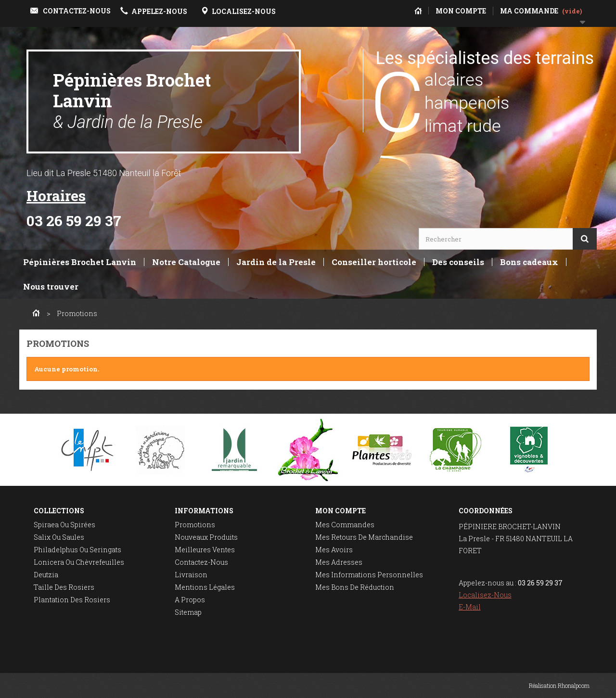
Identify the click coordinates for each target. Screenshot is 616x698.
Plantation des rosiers (72, 600)
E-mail (470, 607)
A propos (190, 600)
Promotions (195, 525)
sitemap (188, 612)
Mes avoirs (334, 550)
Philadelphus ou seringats (77, 550)
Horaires (56, 196)
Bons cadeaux (529, 262)
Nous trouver (51, 286)
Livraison (191, 575)
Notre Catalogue (186, 262)
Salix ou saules (59, 537)
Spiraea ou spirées (64, 525)
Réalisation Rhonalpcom (559, 685)
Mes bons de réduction (355, 587)
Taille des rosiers (64, 587)
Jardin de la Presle (276, 262)
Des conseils (458, 262)
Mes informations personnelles (369, 575)
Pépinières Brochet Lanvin (132, 100)
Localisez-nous (485, 595)
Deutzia (46, 575)
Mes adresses (339, 562)
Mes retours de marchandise (364, 537)
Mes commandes (345, 525)
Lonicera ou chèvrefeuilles (79, 562)
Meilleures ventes (205, 550)
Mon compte (340, 511)
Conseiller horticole (374, 262)
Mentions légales (205, 587)
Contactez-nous (201, 562)
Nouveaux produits (206, 537)
